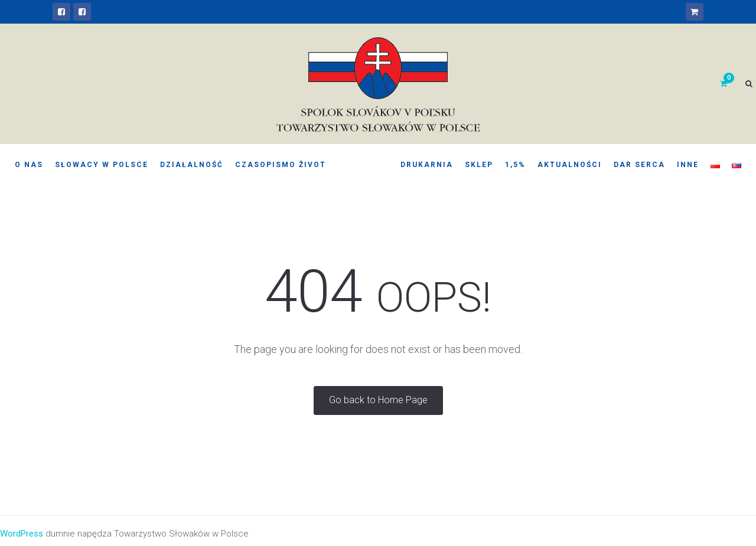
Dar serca (639, 165)
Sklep (479, 165)
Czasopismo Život (281, 165)
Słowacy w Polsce (102, 165)
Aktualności (570, 165)
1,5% (515, 165)
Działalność (192, 165)
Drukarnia (427, 165)
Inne (688, 165)
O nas (29, 165)
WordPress (22, 534)
